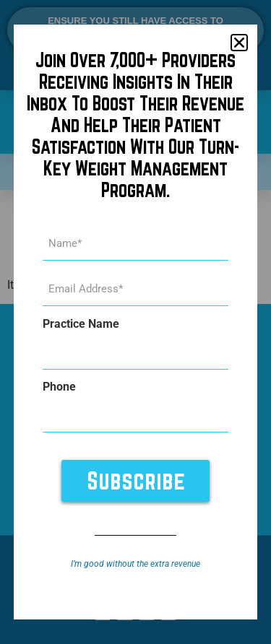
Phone (59, 387)
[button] (239, 43)
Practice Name (81, 324)
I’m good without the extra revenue (135, 564)
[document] (135, 322)
